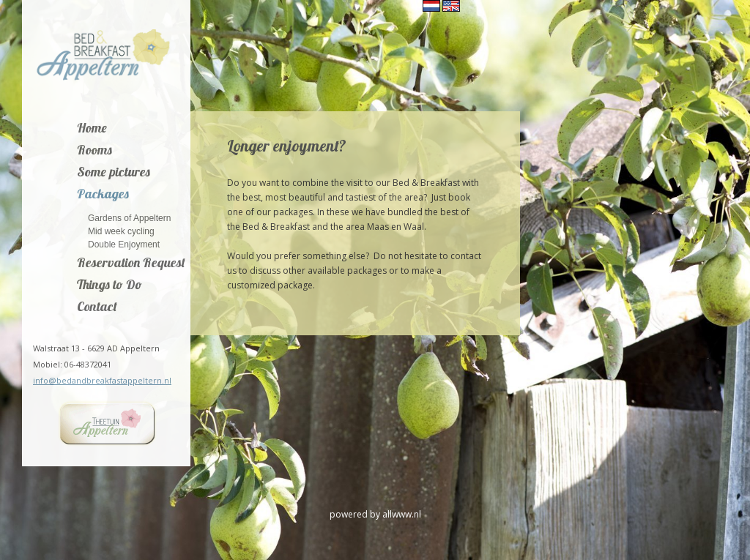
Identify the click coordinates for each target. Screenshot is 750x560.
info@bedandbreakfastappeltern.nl (102, 380)
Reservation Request (131, 264)
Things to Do (109, 285)
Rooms (94, 151)
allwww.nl (402, 514)
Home (92, 129)
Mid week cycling (121, 231)
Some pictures (114, 173)
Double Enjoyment (124, 244)
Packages (103, 195)
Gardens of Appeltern (129, 218)
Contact (97, 307)
